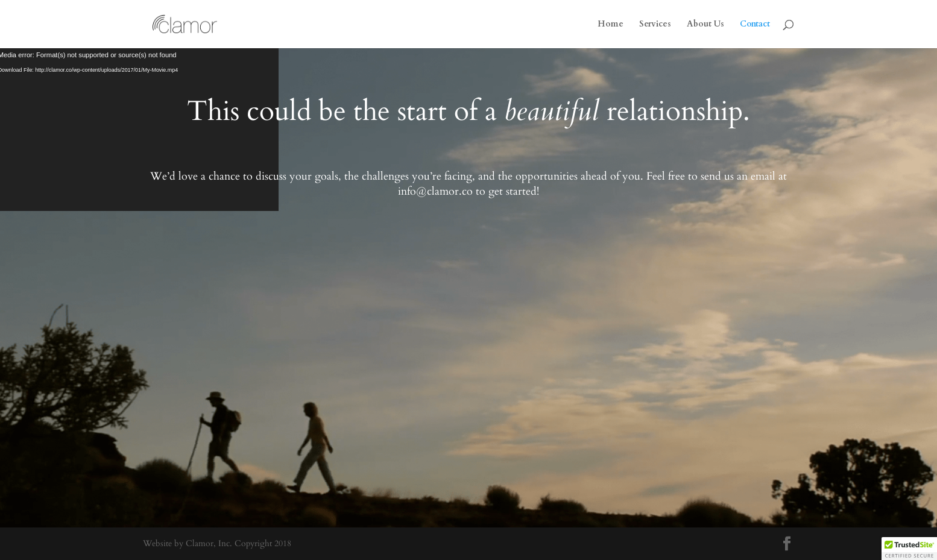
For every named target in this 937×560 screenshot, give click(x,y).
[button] (909, 549)
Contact (755, 25)
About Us (705, 25)
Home (610, 25)
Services (655, 25)
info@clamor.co (435, 191)
